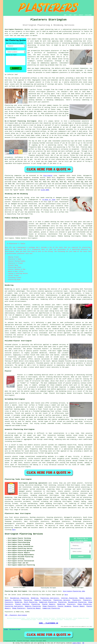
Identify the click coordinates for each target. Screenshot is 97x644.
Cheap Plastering (84, 604)
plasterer (77, 31)
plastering (67, 34)
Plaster (20, 387)
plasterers (49, 114)
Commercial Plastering (48, 602)
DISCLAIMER (88, 15)
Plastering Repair (34, 608)
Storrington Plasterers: (14, 29)
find (11, 517)
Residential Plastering (20, 598)
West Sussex (78, 506)
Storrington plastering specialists (33, 483)
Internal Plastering (69, 598)
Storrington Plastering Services (24, 534)
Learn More (77, 643)
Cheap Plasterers (49, 606)
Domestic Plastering (13, 600)
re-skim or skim (49, 200)
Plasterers (77, 600)
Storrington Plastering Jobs (74, 591)
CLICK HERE (45, 190)
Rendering (35, 598)
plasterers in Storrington (70, 73)
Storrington (48, 176)
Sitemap (6, 629)
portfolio (38, 53)
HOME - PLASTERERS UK (49, 623)
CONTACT (81, 15)
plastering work (76, 39)
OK (83, 643)
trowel (61, 90)
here (14, 530)
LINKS (70, 15)
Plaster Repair (79, 606)
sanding (57, 98)
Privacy (91, 629)
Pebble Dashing (85, 598)
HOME (65, 15)
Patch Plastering (31, 602)
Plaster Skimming (64, 606)
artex (20, 105)
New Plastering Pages (15, 629)
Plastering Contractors (50, 598)
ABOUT (75, 15)
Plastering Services (62, 600)
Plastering (28, 600)
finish (53, 107)
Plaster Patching (22, 604)
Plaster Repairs (48, 604)
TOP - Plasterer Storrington (16, 615)
